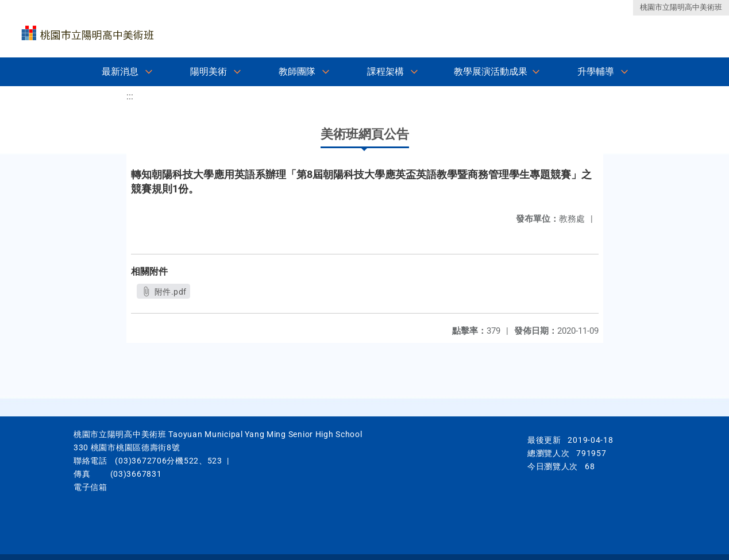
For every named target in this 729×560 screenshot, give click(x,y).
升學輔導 (596, 72)
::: (130, 96)
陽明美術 (209, 72)
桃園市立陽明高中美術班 (681, 7)
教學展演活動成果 (491, 72)
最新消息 (120, 72)
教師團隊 (297, 72)
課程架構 (385, 72)
